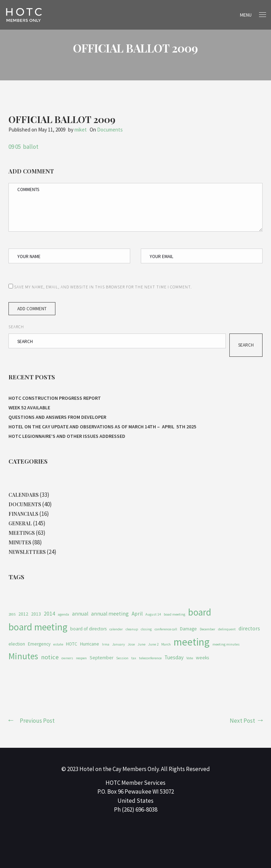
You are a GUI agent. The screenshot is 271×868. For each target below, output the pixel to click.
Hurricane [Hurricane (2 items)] (90, 644)
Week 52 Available (30, 408)
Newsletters (27, 552)
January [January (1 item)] (119, 644)
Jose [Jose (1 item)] (131, 644)
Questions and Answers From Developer (57, 417)
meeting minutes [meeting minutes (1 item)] (226, 644)
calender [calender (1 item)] (116, 629)
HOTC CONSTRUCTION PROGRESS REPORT (55, 398)
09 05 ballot (23, 147)
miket (81, 130)
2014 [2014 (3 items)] (49, 614)
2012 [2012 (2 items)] (23, 614)
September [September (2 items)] (101, 658)
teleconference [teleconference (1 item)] (150, 658)
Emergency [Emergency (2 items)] (39, 644)
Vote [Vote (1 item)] (190, 658)
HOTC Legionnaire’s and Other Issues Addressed (67, 436)
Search (16, 327)
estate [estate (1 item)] (58, 644)
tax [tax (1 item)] (134, 658)
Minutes (20, 542)
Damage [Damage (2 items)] (188, 629)
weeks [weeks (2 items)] (202, 658)
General (20, 523)
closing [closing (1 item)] (146, 629)
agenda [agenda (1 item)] (64, 614)
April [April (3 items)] (137, 614)
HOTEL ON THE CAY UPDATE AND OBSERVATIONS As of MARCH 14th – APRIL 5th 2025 (102, 427)
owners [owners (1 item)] (67, 658)
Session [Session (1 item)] (122, 658)
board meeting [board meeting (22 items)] (38, 627)
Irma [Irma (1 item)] (106, 644)
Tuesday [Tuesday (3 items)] (174, 657)
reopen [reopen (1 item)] (81, 658)
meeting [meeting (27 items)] (192, 642)
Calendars (23, 495)
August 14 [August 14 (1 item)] (153, 614)
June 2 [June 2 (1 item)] (153, 644)
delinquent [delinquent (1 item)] (227, 629)
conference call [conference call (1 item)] (166, 629)
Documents (110, 130)
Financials (23, 514)
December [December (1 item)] (207, 629)
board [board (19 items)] (200, 612)
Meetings (22, 533)
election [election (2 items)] (17, 644)
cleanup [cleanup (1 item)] (132, 629)
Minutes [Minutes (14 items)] (23, 656)
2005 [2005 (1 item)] (12, 614)
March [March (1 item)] (166, 644)
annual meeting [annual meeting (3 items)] (110, 614)
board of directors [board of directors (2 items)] (88, 629)
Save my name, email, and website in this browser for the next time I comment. (103, 287)
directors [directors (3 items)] (249, 628)
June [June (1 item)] (141, 644)
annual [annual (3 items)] (80, 614)
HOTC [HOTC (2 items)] (72, 644)
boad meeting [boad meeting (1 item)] (174, 614)
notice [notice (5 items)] (50, 657)
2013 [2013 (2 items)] (36, 614)
